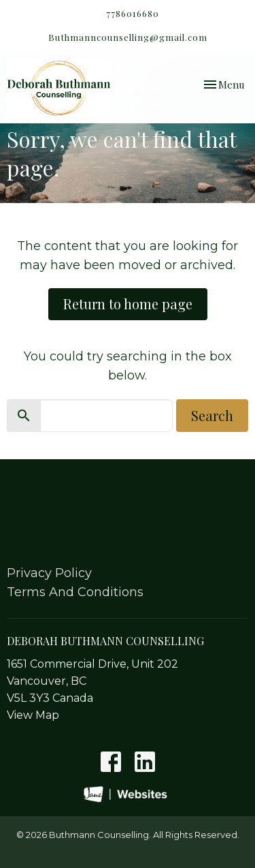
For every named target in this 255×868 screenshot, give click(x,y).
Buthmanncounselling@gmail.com (128, 37)
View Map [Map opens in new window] (33, 715)
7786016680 (133, 13)
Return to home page (128, 304)
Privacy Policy (49, 573)
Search (212, 415)
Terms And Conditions (75, 592)
